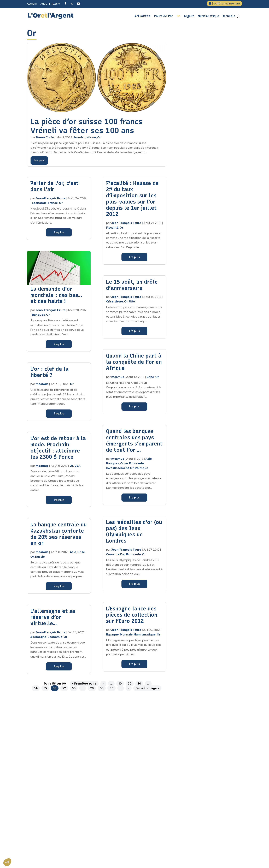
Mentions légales (189, 784)
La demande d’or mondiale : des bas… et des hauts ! (56, 297)
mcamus (42, 386)
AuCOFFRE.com (50, 4)
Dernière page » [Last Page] (147, 690)
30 (139, 685)
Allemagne (38, 639)
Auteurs (32, 4)
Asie (73, 554)
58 (74, 690)
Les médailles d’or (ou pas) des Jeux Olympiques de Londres (134, 533)
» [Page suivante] (129, 690)
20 (130, 685)
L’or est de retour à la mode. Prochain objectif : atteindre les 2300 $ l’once (58, 449)
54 (36, 690)
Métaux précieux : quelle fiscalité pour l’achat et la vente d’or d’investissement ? (209, 839)
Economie (39, 205)
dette (119, 303)
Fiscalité (112, 229)
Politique (142, 470)
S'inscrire (60, 823)
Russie (40, 558)
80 (102, 690)
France (53, 205)
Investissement (117, 470)
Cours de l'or (115, 556)
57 (64, 690)
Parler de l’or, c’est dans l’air (54, 188)
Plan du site (186, 777)
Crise (81, 554)
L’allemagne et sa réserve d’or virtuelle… (53, 619)
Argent (189, 16)
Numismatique (209, 16)
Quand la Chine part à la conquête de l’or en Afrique (134, 364)
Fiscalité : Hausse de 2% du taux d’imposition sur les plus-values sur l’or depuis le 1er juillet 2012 (132, 200)
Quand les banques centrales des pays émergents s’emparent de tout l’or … (134, 442)
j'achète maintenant (226, 4)
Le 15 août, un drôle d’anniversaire (132, 287)
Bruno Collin (45, 139)
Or (178, 16)
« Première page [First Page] (84, 685)
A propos (184, 770)
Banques (38, 316)
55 (45, 690)
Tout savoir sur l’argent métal (196, 824)
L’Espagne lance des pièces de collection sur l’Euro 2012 (132, 617)
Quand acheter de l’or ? (193, 848)
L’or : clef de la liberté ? (49, 374)
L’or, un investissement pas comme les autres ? (208, 831)
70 (92, 690)
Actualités (142, 16)
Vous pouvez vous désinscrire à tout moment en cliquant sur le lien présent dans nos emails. (99, 816)
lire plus (39, 162)
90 (112, 690)
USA (77, 468)
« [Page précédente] (103, 685)
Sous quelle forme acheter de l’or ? (200, 817)
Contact (183, 792)
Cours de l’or (163, 16)
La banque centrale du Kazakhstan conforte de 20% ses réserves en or (59, 536)
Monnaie (229, 16)
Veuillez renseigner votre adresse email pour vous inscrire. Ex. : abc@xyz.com (92, 802)
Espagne (112, 636)
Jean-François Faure (51, 200)
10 (120, 685)
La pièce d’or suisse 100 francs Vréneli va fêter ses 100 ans (86, 128)
